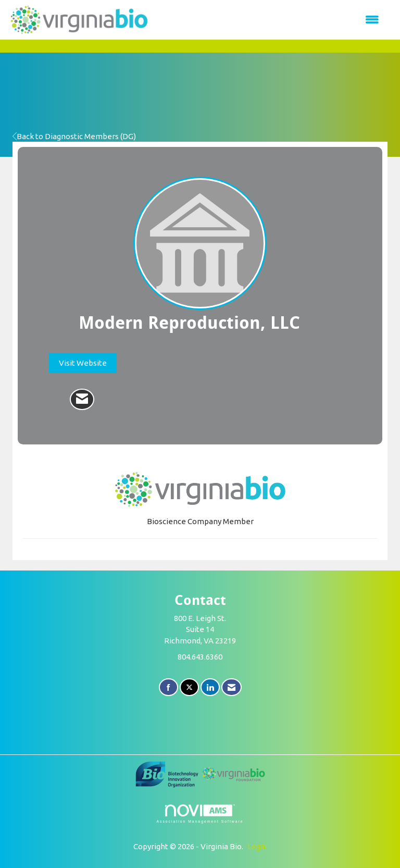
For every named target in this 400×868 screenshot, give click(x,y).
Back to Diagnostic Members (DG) (74, 136)
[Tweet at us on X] (189, 687)
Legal (257, 846)
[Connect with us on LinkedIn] (210, 687)
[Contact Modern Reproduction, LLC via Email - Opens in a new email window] (82, 400)
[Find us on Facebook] (168, 687)
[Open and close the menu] (270, 20)
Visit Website (83, 363)
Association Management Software (200, 814)
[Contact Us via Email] (232, 687)
